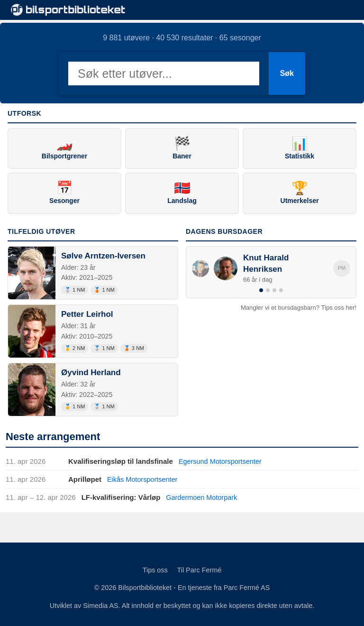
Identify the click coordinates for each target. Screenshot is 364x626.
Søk (287, 73)
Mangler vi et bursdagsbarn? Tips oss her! (299, 308)
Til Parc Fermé (199, 570)
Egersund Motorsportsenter (222, 461)
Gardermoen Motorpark (203, 497)
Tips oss (155, 570)
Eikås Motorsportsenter (144, 479)
